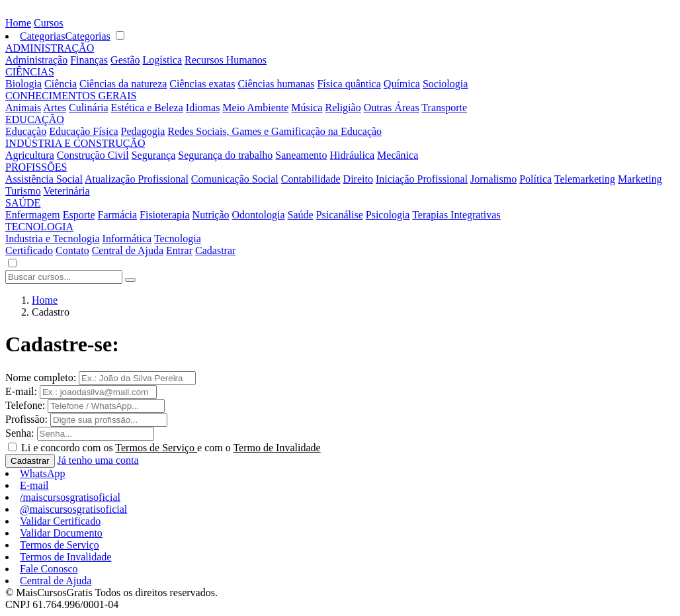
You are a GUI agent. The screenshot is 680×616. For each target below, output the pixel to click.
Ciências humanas (276, 84)
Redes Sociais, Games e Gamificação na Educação (275, 131)
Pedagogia (143, 131)
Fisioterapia (165, 215)
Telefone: (25, 405)
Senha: (20, 433)
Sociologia (445, 84)
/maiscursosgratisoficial (70, 497)
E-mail (34, 485)
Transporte (444, 108)
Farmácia (118, 215)
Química (402, 84)
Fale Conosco (49, 569)
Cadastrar (215, 250)
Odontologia (259, 215)
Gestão (125, 60)
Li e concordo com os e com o (171, 448)
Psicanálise (340, 215)
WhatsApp (42, 473)
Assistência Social (44, 179)
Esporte (79, 215)
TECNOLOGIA (39, 227)
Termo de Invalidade (276, 448)
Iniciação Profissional (422, 179)
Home (18, 23)
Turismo (23, 191)
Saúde (301, 215)
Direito (358, 179)
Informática (127, 239)
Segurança (154, 155)
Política (535, 179)
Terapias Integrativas (456, 215)
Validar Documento (61, 533)
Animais (23, 108)
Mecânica (398, 155)
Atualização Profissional (137, 179)
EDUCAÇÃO (35, 119)
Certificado (29, 250)
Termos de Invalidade (65, 557)
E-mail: (21, 391)
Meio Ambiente (255, 108)
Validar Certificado (60, 521)
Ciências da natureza (123, 84)
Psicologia (388, 215)
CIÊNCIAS (30, 72)
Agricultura (30, 155)
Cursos (48, 23)
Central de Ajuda (128, 250)
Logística (163, 60)
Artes (55, 108)
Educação (26, 131)
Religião (343, 108)
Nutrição (211, 215)
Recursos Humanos (226, 60)
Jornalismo (493, 179)
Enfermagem (33, 215)
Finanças (89, 60)
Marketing (640, 179)
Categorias (42, 36)
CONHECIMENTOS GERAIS (71, 96)
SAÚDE (23, 203)
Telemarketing (585, 179)
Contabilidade (311, 179)
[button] (12, 264)
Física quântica (349, 84)
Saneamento (301, 155)
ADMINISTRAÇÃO (50, 48)
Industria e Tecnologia (53, 239)
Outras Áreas (392, 108)
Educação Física (83, 131)
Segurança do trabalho (225, 155)
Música (307, 108)
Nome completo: (41, 377)
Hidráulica (353, 155)
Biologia (23, 84)
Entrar (179, 250)
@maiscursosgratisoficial (73, 509)
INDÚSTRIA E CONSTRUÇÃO (75, 143)
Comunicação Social (235, 179)
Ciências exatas (202, 84)
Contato (72, 250)
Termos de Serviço (156, 448)
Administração (36, 60)
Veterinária (66, 191)
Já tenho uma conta (98, 460)
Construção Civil (93, 155)
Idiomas (203, 108)
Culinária (89, 108)
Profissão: (26, 419)
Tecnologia (178, 239)
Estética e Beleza (147, 108)
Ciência (61, 84)
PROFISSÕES (36, 167)
